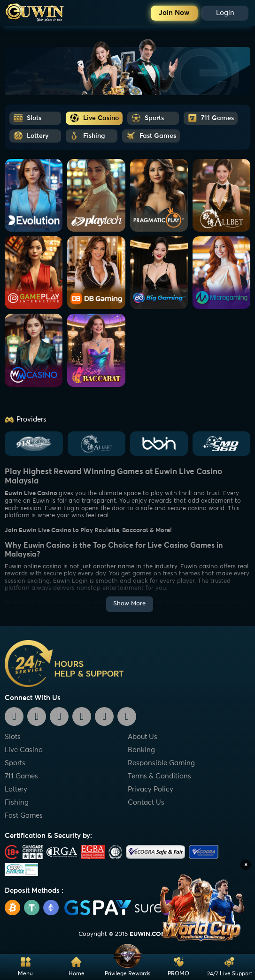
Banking (141, 750)
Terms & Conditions (159, 776)
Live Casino (24, 750)
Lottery (16, 789)
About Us (143, 737)
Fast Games (24, 816)
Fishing (17, 803)
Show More (129, 604)
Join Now (174, 13)
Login (225, 13)
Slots (13, 737)
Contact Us (146, 803)
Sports (15, 763)
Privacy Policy (151, 789)
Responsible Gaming (161, 763)
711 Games (21, 776)
